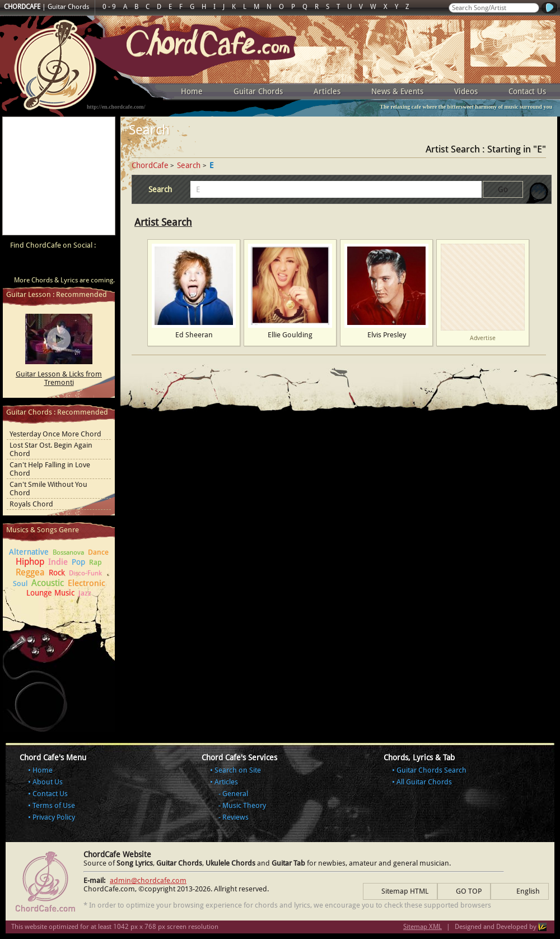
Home (192, 91)
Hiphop (30, 562)
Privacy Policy (54, 817)
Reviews (235, 817)
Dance (98, 552)
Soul (20, 584)
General (235, 794)
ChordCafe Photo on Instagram (102, 265)
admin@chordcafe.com (148, 880)
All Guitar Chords (424, 782)
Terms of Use (54, 805)
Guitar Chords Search (431, 770)
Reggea (30, 572)
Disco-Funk (85, 573)
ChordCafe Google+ (81, 265)
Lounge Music (50, 593)
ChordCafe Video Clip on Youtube (17, 265)
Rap (95, 562)
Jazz (85, 593)
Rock (57, 573)
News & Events (397, 91)
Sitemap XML (423, 927)
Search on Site (238, 770)
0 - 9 (109, 7)
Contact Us (527, 91)
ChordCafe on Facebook (38, 265)
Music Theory (244, 805)
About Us (48, 782)
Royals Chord (31, 504)
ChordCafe (150, 165)
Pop (78, 562)
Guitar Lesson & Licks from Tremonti (59, 378)
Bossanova (68, 552)
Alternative (29, 552)
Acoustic (48, 583)
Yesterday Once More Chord (55, 434)
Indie (58, 562)
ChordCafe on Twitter (59, 265)
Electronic (87, 583)
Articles (327, 91)
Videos (466, 91)
